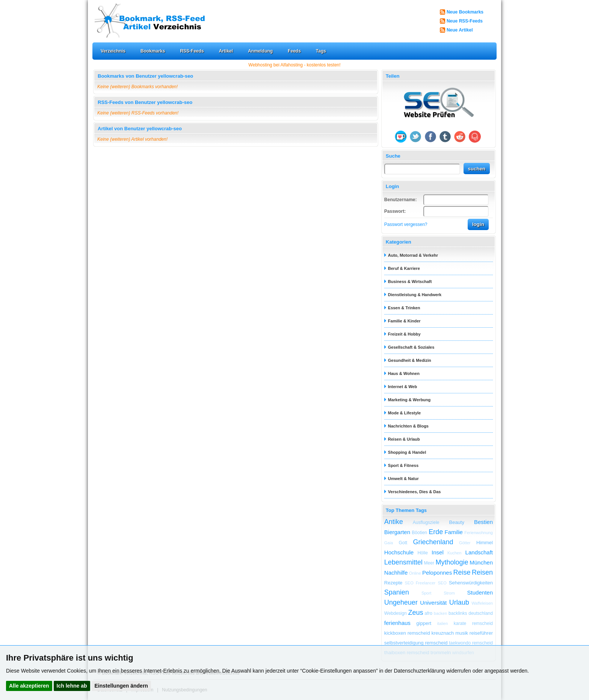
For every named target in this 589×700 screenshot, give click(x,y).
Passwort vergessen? (406, 224)
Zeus (415, 613)
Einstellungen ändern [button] (121, 686)
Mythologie (452, 562)
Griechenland (433, 542)
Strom (449, 593)
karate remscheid (473, 623)
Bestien (483, 522)
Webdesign (396, 613)
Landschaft (479, 552)
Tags (321, 51)
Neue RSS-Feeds (465, 21)
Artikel (226, 51)
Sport (426, 593)
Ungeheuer (401, 602)
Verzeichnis (113, 51)
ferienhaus (397, 623)
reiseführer (481, 633)
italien (443, 623)
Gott (403, 543)
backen (440, 613)
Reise (462, 572)
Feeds (294, 51)
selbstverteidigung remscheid (416, 643)
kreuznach (443, 633)
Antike (394, 522)
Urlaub (459, 602)
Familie (454, 532)
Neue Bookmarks (465, 12)
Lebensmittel (403, 562)
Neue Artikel (460, 30)
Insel (438, 552)
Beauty (456, 522)
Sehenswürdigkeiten (471, 583)
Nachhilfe (396, 573)
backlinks (458, 613)
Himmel (485, 543)
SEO (442, 583)
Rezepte (393, 583)
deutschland (481, 613)
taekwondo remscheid (471, 643)
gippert (424, 623)
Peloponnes (437, 573)
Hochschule (399, 552)
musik (462, 633)
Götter (465, 543)
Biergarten (397, 532)
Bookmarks (153, 51)
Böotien (419, 533)
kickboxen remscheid (407, 633)
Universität (433, 603)
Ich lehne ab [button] (72, 686)
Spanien (397, 592)
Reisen (482, 572)
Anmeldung (260, 51)
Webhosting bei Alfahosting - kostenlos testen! (294, 65)
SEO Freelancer (420, 583)
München (481, 562)
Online (415, 573)
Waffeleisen (482, 603)
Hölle (422, 553)
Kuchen (454, 553)
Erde (436, 532)
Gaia (389, 543)
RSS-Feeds (192, 51)
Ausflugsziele (426, 522)
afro (428, 613)
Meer (429, 563)
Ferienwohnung (479, 533)
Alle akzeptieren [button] (29, 686)
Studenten (480, 592)
